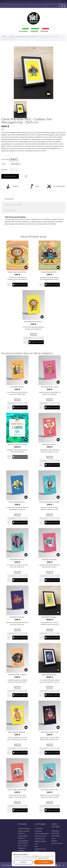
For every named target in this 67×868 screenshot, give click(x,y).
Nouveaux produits (24, 829)
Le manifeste (39, 829)
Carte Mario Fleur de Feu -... (33, 322)
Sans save (23, 862)
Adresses (54, 841)
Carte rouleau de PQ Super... (17, 790)
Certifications (10, 210)
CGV (36, 844)
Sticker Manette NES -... (50, 272)
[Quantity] (10, 285)
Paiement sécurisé (40, 836)
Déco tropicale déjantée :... (17, 732)
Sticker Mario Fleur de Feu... (17, 272)
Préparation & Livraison (13, 205)
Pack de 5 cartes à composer (17, 444)
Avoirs (53, 838)
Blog (36, 846)
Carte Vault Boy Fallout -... (17, 502)
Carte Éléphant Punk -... (17, 560)
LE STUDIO (24, 30)
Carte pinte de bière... (17, 387)
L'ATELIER (34, 30)
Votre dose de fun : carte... (50, 387)
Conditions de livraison (42, 834)
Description (9, 199)
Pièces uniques (23, 846)
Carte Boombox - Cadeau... (17, 675)
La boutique (39, 831)
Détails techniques (43, 858)
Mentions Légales (40, 841)
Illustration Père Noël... (50, 560)
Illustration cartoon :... (50, 444)
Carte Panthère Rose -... (50, 675)
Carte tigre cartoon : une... (50, 790)
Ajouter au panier (10, 176)
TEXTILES (45, 30)
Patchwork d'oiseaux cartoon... (50, 502)
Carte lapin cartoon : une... (50, 732)
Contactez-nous (40, 839)
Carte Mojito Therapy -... (50, 617)
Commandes (56, 836)
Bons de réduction (57, 843)
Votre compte (56, 825)
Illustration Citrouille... (17, 617)
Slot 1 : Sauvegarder (44, 862)
